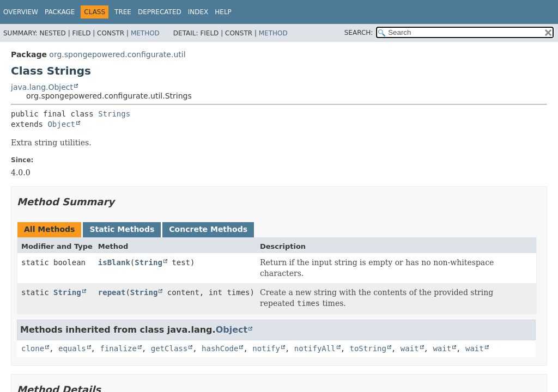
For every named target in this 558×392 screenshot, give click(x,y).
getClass (169, 348)
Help (223, 12)
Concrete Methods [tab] (208, 229)
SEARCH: (359, 33)
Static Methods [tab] (122, 229)
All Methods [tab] (49, 229)
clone (33, 348)
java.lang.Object (42, 87)
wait (410, 348)
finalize (118, 348)
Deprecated (160, 12)
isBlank (114, 262)
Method (145, 33)
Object (61, 124)
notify (266, 348)
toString (368, 348)
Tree (123, 12)
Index (198, 12)
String (148, 262)
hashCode (220, 348)
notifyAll (315, 348)
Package (60, 12)
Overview (21, 12)
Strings (114, 114)
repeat (112, 292)
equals (72, 348)
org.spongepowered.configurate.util (117, 54)
